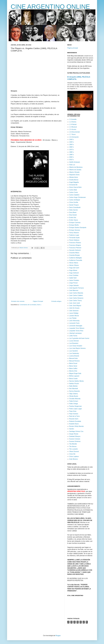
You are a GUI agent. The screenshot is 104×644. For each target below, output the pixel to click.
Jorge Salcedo (74, 285)
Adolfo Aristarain (75, 162)
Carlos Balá (73, 190)
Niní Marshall (74, 389)
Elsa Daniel (73, 215)
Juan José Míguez (75, 306)
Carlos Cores (74, 192)
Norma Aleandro (75, 391)
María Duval (73, 363)
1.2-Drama (73, 122)
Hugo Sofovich (74, 273)
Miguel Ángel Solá (75, 373)
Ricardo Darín (74, 419)
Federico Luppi (74, 235)
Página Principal (38, 301)
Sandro (72, 429)
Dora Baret (73, 212)
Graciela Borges (75, 255)
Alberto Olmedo (74, 172)
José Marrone (74, 290)
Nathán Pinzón (74, 384)
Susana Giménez (75, 441)
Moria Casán (73, 379)
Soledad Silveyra (75, 436)
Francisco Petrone (75, 248)
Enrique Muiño (74, 225)
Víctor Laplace (74, 456)
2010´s (71, 160)
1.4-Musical (73, 127)
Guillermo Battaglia (75, 258)
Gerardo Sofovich (75, 250)
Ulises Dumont (74, 451)
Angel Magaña (74, 182)
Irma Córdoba (74, 275)
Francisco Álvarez (75, 243)
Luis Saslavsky (74, 353)
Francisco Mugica (75, 245)
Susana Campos (75, 439)
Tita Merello (73, 444)
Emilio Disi (73, 218)
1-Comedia (73, 119)
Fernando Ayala (74, 238)
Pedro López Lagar (76, 409)
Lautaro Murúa (74, 316)
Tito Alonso (73, 446)
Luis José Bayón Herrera (77, 348)
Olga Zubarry (74, 394)
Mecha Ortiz (73, 371)
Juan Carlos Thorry (76, 301)
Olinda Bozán (74, 396)
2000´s (71, 157)
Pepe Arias (73, 411)
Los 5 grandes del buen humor (79, 338)
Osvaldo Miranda (75, 399)
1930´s (71, 140)
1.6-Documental (74, 132)
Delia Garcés (73, 210)
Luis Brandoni (74, 343)
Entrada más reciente (18, 301)
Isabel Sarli (73, 278)
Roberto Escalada (75, 421)
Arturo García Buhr (75, 187)
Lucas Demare (74, 341)
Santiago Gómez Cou (76, 431)
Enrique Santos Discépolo (78, 228)
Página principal (73, 48)
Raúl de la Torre (74, 416)
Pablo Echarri (74, 401)
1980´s (71, 152)
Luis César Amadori (76, 346)
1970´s (71, 150)
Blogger (58, 636)
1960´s (71, 147)
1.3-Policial (73, 124)
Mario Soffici (73, 368)
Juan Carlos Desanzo (76, 298)
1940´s (71, 142)
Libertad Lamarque (75, 333)
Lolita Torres (73, 336)
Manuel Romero (74, 361)
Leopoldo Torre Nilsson (77, 328)
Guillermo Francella (76, 260)
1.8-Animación (74, 137)
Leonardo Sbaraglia (76, 326)
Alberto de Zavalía (75, 170)
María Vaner (73, 366)
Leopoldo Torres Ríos (76, 331)
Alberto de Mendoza (76, 167)
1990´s (71, 155)
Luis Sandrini (74, 351)
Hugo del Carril (74, 268)
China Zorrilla (74, 202)
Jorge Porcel (73, 283)
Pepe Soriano (74, 414)
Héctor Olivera (74, 265)
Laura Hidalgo (74, 313)
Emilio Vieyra (74, 220)
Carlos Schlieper (75, 200)
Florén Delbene (74, 240)
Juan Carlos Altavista (76, 293)
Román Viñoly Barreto (76, 426)
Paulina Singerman (75, 406)
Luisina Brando (74, 356)
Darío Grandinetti (75, 207)
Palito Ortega (74, 404)
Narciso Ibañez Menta (76, 381)
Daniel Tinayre (74, 205)
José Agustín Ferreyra (76, 288)
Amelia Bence (74, 180)
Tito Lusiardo (73, 449)
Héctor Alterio (74, 263)
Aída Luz (72, 165)
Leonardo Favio (74, 323)
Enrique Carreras (75, 223)
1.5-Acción (73, 129)
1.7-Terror (72, 134)
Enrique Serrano (75, 230)
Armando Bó (73, 185)
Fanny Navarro (74, 233)
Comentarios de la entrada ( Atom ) (30, 305)
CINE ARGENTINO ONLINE (50, 7)
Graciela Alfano (74, 253)
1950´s (71, 145)
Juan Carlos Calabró (76, 295)
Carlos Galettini (74, 195)
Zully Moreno (73, 459)
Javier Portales (74, 280)
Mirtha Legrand (74, 376)
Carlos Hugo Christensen (78, 197)
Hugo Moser (73, 270)
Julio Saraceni (74, 311)
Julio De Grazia (74, 308)
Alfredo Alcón (74, 177)
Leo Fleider (73, 318)
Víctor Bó (72, 454)
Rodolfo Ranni (74, 424)
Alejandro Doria (74, 175)
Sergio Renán (74, 434)
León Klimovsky (74, 321)
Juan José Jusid (75, 303)
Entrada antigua (56, 301)
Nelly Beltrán (73, 386)
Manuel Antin (74, 358)
